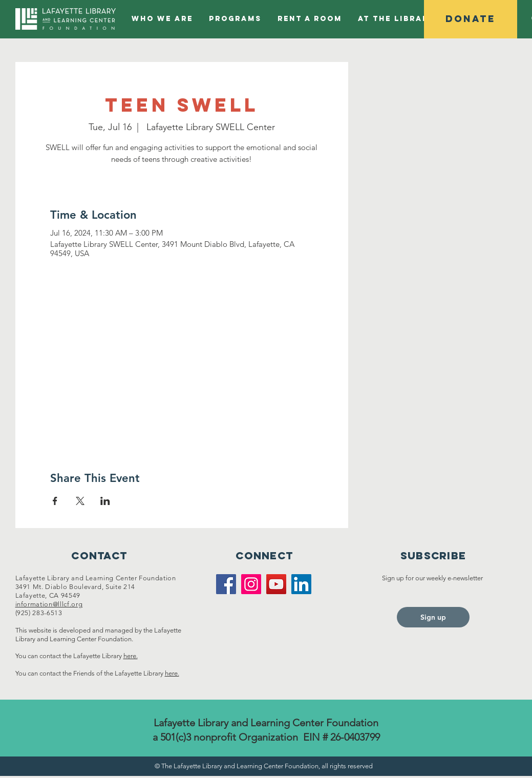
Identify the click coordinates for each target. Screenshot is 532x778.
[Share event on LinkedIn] (105, 501)
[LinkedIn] (301, 584)
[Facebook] (226, 584)
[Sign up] (433, 617)
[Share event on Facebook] (55, 501)
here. (131, 656)
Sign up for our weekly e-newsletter (433, 578)
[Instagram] (251, 584)
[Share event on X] (80, 501)
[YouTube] (276, 584)
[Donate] (471, 19)
